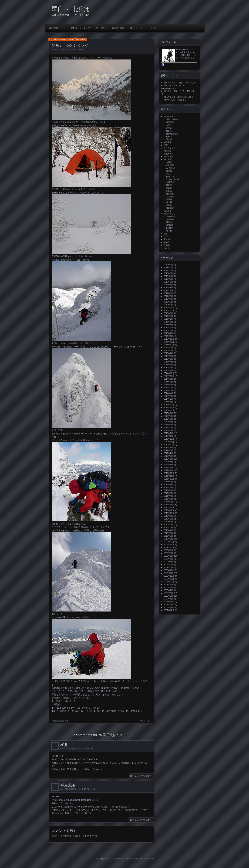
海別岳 (169, 199)
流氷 (166, 234)
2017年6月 (168, 293)
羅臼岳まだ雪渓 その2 (174, 85)
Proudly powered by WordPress (109, 859)
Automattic (149, 859)
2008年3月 (168, 602)
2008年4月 (168, 599)
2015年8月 (168, 350)
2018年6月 (168, 270)
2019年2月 (168, 265)
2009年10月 (169, 547)
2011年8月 (168, 485)
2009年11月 (169, 545)
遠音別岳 (170, 197)
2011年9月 (168, 482)
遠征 (166, 237)
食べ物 (169, 231)
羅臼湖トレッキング (80, 28)
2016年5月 (168, 325)
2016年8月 (168, 316)
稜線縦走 (170, 208)
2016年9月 (168, 313)
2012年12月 (169, 439)
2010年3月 (168, 533)
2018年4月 (168, 276)
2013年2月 (168, 433)
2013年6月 (168, 422)
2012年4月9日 (80, 39)
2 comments (81, 49)
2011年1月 (168, 505)
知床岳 (169, 162)
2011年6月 (168, 490)
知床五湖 (170, 182)
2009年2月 (168, 570)
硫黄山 (169, 137)
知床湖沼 (168, 151)
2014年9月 (168, 379)
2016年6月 (168, 322)
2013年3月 (168, 430)
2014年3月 (168, 396)
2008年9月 (168, 585)
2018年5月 (168, 273)
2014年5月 (168, 390)
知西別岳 (170, 194)
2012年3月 (168, 465)
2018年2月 (168, 282)
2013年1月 (168, 436)
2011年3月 (168, 499)
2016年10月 (169, 310)
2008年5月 (168, 596)
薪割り (169, 222)
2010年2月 (168, 536)
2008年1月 (168, 607)
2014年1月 (168, 402)
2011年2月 (168, 502)
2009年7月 (168, 556)
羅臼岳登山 (101, 28)
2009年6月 (168, 559)
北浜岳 (169, 171)
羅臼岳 (169, 139)
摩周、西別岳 (172, 119)
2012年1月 (168, 470)
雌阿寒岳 (170, 122)
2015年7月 (168, 353)
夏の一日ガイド (137, 28)
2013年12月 (169, 405)
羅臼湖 (169, 185)
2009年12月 (169, 542)
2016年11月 (169, 308)
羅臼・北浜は (71, 9)
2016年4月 (168, 328)
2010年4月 (168, 530)
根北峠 (169, 202)
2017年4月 (168, 299)
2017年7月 (168, 290)
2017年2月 (168, 305)
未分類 (167, 248)
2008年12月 (169, 576)
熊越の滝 (170, 177)
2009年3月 (168, 567)
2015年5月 (168, 359)
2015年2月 (168, 368)
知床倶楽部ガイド (57, 28)
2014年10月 (169, 376)
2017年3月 (168, 302)
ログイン (81, 836)
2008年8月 (168, 587)
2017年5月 (168, 296)
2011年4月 (168, 496)
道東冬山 (168, 211)
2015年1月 (168, 370)
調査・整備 (169, 157)
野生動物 (168, 239)
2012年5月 (168, 459)
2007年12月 (169, 610)
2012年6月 (168, 456)
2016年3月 (168, 330)
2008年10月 (169, 582)
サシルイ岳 (145, 721)
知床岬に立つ (170, 97)
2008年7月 (168, 590)
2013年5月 (168, 425)
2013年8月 (168, 416)
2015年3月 (168, 365)
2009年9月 (168, 550)
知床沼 (153, 28)
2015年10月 (169, 345)
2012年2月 (168, 467)
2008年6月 (168, 593)
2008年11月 (169, 579)
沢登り (167, 145)
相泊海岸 (170, 165)
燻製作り (170, 225)
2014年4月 (168, 393)
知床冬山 (64, 49)
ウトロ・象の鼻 (173, 179)
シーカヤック (170, 148)
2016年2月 (168, 333)
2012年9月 (168, 447)
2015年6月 (168, 356)
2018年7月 (168, 268)
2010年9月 (168, 516)
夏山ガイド (169, 117)
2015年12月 (169, 339)
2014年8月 (168, 382)
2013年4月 (168, 427)
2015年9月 (168, 348)
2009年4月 (168, 565)
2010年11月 (169, 510)
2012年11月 (169, 442)
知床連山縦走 (118, 28)
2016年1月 (168, 336)
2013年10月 (169, 410)
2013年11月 (169, 408)
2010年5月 (168, 527)
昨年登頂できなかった (63, 58)
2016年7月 (168, 319)
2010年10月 (169, 513)
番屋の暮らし (170, 214)
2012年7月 (168, 453)
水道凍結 (170, 219)
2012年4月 (168, 462)
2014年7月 (168, 385)
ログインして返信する (141, 776)
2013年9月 (168, 413)
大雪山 (169, 125)
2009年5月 (168, 562)
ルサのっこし (172, 168)
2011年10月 (169, 479)
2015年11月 (169, 342)
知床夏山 (168, 142)
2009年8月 (168, 553)
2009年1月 (168, 573)
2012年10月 (169, 445)
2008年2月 (168, 605)
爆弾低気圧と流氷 (61, 721)
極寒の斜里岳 (170, 83)
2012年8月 (168, 450)
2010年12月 (169, 507)
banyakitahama (64, 39)
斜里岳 (72, 49)
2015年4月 (168, 362)
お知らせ (168, 242)
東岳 (168, 174)
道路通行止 (171, 217)
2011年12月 (169, 473)
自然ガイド (169, 154)
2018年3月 (168, 279)
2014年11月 (169, 373)
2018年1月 (168, 285)
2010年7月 (168, 522)
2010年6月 (168, 525)
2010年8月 (168, 519)
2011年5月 (168, 493)
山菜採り (170, 228)
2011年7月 (168, 487)
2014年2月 (168, 399)
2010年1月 (168, 539)
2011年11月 (169, 476)
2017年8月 (168, 288)
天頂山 (169, 191)
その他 (167, 245)
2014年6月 (168, 388)
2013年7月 (168, 419)
